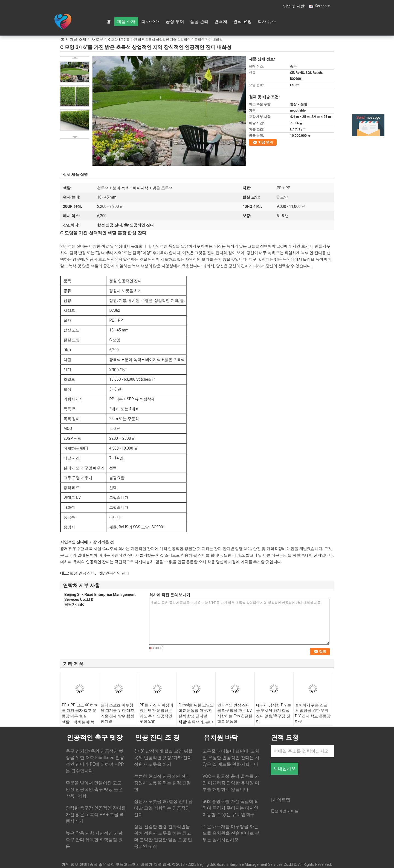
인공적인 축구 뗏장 (95, 738)
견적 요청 (242, 21)
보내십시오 (285, 769)
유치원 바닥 (221, 738)
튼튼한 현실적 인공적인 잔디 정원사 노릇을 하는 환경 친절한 (163, 783)
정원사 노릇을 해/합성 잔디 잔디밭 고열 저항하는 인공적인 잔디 (163, 808)
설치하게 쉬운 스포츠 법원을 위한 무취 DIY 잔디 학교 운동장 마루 (313, 713)
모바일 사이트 (285, 811)
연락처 (221, 21)
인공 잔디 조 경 (157, 738)
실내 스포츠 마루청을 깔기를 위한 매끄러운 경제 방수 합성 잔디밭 (117, 713)
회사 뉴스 (267, 21)
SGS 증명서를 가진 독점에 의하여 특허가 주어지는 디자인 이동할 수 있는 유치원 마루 (231, 808)
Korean (322, 6)
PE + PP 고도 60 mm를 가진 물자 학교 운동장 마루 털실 (79, 710)
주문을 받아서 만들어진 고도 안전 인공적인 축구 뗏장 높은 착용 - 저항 (94, 789)
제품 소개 (126, 21)
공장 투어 (175, 21)
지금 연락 (266, 142)
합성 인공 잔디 (82, 573)
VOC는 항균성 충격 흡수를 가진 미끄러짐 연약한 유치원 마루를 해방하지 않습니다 (231, 783)
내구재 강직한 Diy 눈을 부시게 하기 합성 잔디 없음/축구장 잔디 (274, 713)
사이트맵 (282, 800)
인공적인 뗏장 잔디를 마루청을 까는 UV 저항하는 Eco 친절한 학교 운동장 (235, 713)
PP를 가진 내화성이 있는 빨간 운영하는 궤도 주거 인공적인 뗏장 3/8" (156, 713)
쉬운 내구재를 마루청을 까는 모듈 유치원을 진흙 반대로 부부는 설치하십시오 (231, 833)
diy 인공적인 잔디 (115, 573)
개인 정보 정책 (75, 864)
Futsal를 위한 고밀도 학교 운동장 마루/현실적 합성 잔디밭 (196, 710)
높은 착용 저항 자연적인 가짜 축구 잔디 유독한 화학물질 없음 (94, 840)
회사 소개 (150, 21)
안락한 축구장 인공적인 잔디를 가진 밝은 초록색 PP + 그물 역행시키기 (96, 815)
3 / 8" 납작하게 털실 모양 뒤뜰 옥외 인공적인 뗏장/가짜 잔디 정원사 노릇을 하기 (163, 758)
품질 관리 (199, 21)
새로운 (97, 39)
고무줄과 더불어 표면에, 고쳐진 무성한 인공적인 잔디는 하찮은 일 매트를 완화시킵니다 (231, 758)
